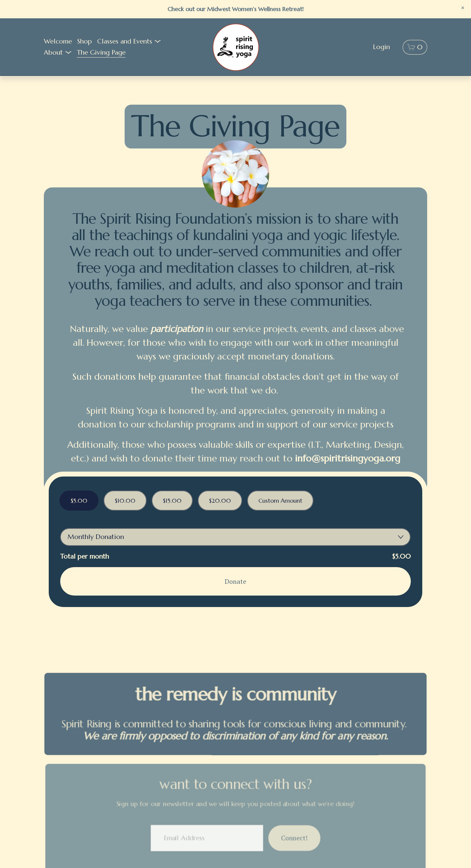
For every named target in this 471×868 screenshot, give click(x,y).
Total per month (85, 556)
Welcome (58, 41)
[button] (463, 8)
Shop (85, 41)
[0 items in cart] (415, 47)
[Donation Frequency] (235, 537)
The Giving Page (101, 52)
